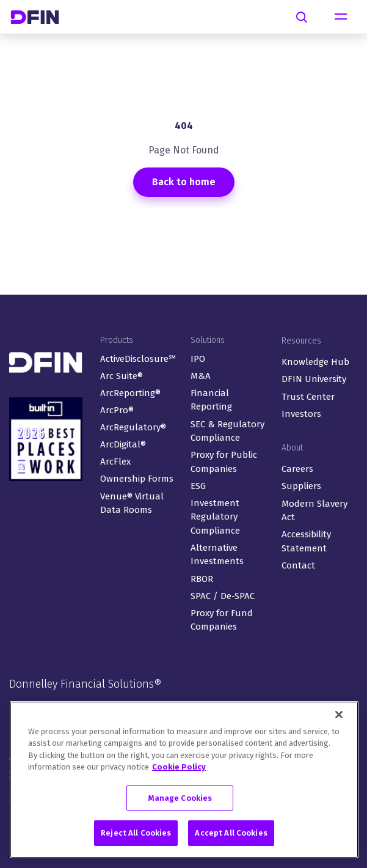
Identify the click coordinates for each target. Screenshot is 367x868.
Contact (298, 565)
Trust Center (308, 397)
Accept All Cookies (231, 835)
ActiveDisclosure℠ (138, 359)
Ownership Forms (137, 479)
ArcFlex (115, 462)
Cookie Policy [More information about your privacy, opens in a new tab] (179, 769)
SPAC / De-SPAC (223, 596)
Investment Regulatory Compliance (215, 517)
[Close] (339, 716)
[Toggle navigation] (341, 17)
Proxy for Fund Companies (222, 620)
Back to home (184, 182)
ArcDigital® (123, 444)
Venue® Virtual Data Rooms (132, 503)
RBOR (202, 579)
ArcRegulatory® (133, 427)
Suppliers (301, 486)
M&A (201, 376)
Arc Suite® (122, 376)
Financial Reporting (211, 400)
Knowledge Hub (315, 362)
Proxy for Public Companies (224, 462)
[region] (184, 782)
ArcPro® (117, 410)
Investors (301, 414)
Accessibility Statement (306, 541)
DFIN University (314, 379)
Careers (297, 469)
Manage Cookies (180, 800)
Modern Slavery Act (314, 511)
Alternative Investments (217, 555)
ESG (198, 486)
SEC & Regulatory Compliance (227, 431)
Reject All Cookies (136, 835)
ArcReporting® (130, 393)
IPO (198, 359)
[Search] (302, 17)
